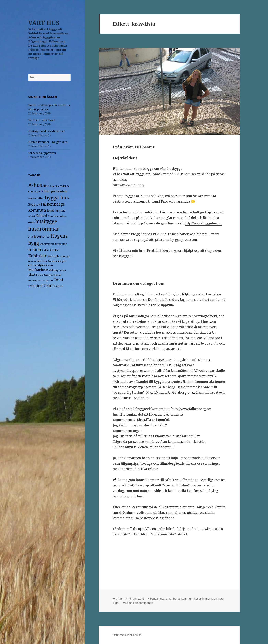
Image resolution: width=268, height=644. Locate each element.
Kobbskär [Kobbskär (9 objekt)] (37, 256)
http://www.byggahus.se (203, 223)
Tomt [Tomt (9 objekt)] (58, 280)
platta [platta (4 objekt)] (33, 274)
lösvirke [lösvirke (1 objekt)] (50, 265)
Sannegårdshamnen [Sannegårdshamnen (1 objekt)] (53, 275)
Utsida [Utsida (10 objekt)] (49, 285)
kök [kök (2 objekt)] (39, 261)
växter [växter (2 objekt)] (59, 286)
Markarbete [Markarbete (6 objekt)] (38, 270)
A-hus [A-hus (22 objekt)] (35, 185)
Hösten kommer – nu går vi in (48, 142)
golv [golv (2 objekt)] (63, 211)
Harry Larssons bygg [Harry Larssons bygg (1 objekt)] (57, 216)
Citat (119, 599)
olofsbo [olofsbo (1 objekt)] (62, 270)
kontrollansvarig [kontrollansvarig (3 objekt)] (58, 256)
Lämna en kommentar (139, 603)
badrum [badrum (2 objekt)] (64, 186)
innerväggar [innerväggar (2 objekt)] (47, 244)
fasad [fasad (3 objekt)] (50, 211)
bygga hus (157, 599)
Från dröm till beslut (134, 147)
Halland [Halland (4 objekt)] (41, 216)
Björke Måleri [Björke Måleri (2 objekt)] (36, 198)
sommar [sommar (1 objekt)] (41, 281)
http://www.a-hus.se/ (128, 185)
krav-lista (217, 599)
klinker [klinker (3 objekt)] (55, 250)
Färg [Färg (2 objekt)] (57, 211)
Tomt (116, 603)
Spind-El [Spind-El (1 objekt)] (49, 281)
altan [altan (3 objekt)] (46, 186)
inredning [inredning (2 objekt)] (61, 244)
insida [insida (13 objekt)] (35, 250)
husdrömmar (202, 599)
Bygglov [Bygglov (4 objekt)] (34, 204)
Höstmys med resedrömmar (47, 131)
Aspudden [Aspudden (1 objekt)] (54, 186)
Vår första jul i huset (41, 120)
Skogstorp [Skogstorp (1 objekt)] (33, 281)
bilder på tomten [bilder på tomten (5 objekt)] (54, 191)
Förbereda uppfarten (42, 153)
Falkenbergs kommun (179, 599)
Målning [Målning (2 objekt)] (53, 270)
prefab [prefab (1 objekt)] (41, 275)
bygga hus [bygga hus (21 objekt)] (57, 197)
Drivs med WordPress (127, 635)
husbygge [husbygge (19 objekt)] (46, 221)
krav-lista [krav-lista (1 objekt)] (32, 261)
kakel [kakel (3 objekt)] (46, 250)
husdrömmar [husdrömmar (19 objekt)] (44, 229)
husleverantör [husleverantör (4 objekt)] (39, 236)
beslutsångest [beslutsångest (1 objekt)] (34, 192)
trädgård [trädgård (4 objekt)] (35, 286)
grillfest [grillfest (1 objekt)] (32, 216)
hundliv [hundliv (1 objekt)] (31, 223)
